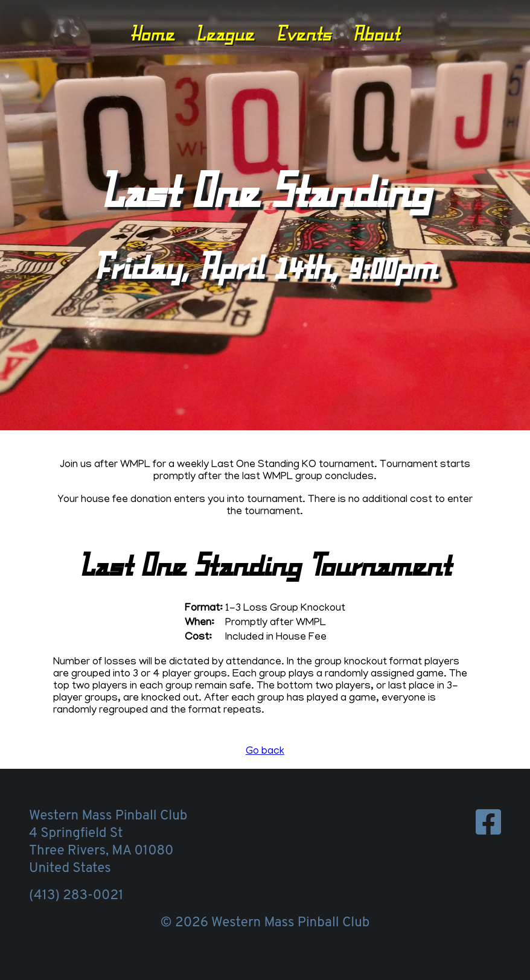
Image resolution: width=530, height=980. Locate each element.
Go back (265, 752)
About (376, 33)
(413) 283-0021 (76, 896)
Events (304, 33)
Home (152, 33)
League (225, 33)
